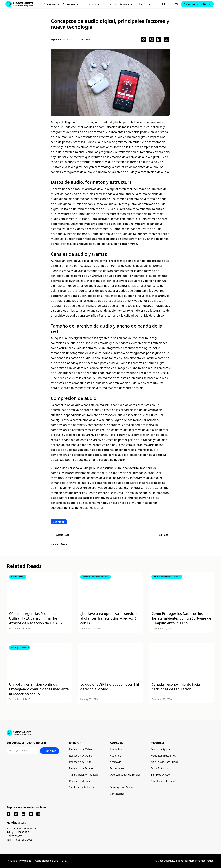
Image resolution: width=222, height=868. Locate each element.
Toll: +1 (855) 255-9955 (20, 840)
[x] (16, 814)
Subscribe (50, 751)
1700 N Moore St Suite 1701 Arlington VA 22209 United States (23, 832)
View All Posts (59, 544)
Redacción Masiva (79, 781)
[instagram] (38, 814)
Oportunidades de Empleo (125, 775)
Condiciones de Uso (47, 861)
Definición (59, 522)
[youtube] (31, 814)
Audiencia (116, 756)
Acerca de (116, 762)
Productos (116, 749)
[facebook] (9, 814)
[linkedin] (23, 814)
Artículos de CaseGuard (164, 762)
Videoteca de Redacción (164, 781)
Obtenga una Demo (121, 787)
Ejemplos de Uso (160, 775)
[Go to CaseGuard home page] (110, 733)
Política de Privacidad (19, 861)
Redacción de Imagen (82, 768)
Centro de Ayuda (160, 749)
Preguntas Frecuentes (163, 756)
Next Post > (163, 535)
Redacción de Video (80, 749)
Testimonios (117, 768)
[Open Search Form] (164, 4)
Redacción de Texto (80, 762)
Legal (65, 861)
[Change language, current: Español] (173, 4)
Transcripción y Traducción (85, 775)
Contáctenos (117, 794)
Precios (114, 781)
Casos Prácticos (159, 768)
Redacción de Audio (81, 756)
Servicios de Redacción (82, 787)
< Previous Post (60, 535)
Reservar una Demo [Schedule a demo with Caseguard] (198, 4)
